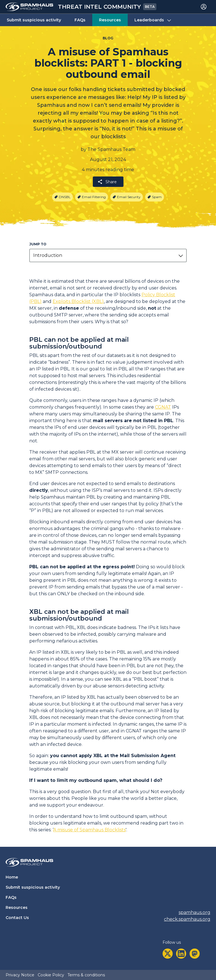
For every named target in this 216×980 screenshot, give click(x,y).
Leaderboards (153, 20)
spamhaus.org (194, 912)
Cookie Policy (51, 975)
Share (107, 182)
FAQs (80, 20)
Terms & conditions (86, 975)
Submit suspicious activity (34, 20)
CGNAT (163, 407)
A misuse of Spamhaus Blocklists (89, 830)
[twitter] (168, 954)
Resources (110, 20)
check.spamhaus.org (187, 919)
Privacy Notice (20, 975)
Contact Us (17, 918)
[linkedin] (181, 954)
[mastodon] (195, 954)
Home (12, 877)
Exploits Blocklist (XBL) (78, 301)
